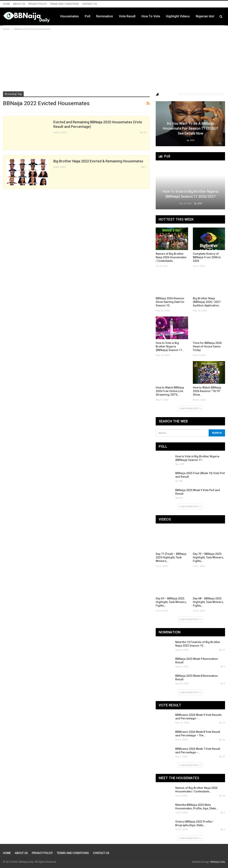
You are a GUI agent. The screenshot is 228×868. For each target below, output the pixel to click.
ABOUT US (19, 4)
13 (222, 756)
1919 (190, 140)
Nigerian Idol (205, 16)
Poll (88, 16)
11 (222, 650)
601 (179, 498)
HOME (7, 4)
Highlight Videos (178, 16)
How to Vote (151, 16)
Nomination (105, 16)
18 (143, 132)
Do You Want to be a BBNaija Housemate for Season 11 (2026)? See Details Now (190, 128)
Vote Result (127, 16)
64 (222, 795)
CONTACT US (90, 4)
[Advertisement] (114, 61)
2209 (198, 203)
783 (179, 481)
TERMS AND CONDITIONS (64, 4)
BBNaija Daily (218, 862)
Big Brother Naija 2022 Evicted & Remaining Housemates (98, 161)
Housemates (70, 16)
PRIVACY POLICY (38, 4)
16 (222, 739)
